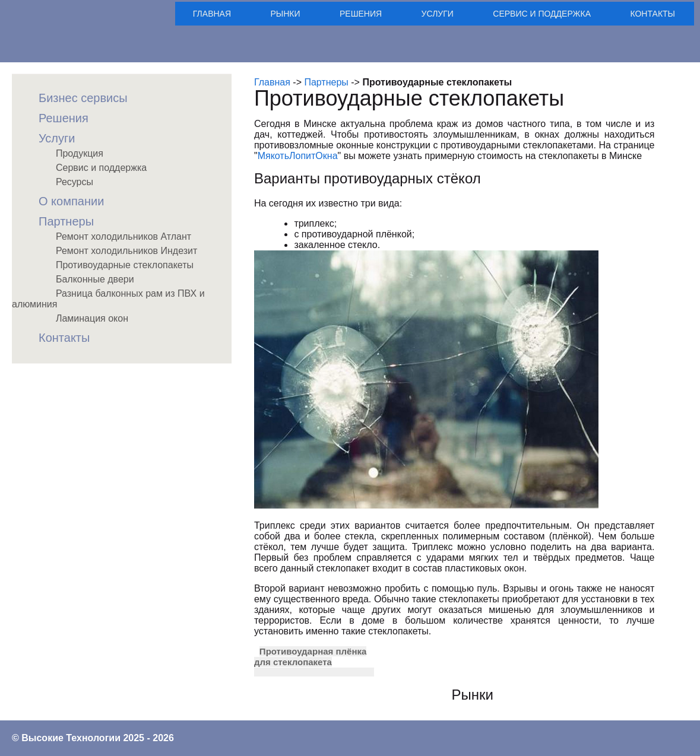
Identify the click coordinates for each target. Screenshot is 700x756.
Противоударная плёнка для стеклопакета (310, 657)
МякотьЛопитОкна (298, 156)
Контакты (653, 14)
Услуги (438, 14)
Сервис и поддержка (542, 14)
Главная (212, 14)
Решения (361, 14)
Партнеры (326, 82)
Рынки (286, 14)
